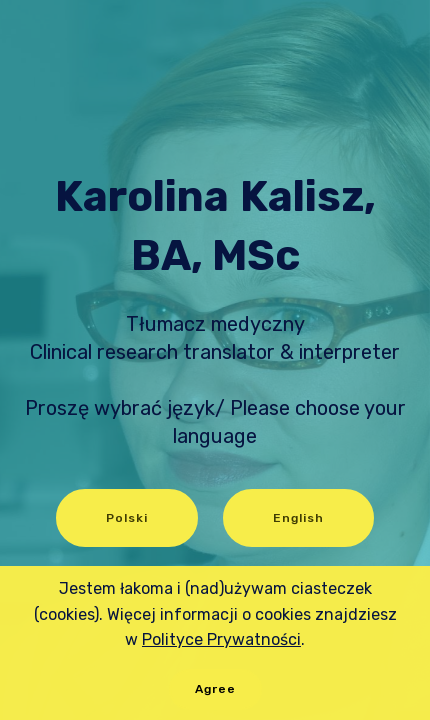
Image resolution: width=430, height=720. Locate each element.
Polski (127, 518)
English (298, 518)
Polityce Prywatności (221, 639)
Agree (215, 689)
